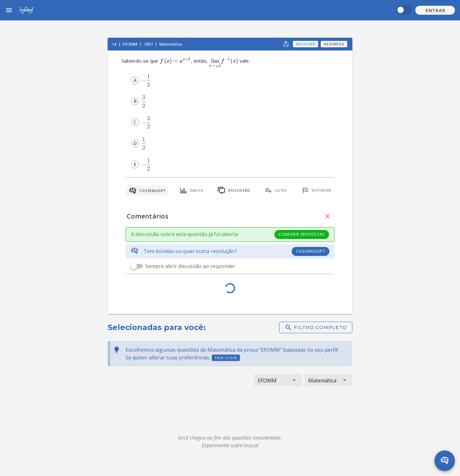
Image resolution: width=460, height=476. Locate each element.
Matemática (171, 44)
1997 (149, 44)
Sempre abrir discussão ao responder (190, 266)
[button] (435, 10)
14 (115, 44)
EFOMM (130, 44)
